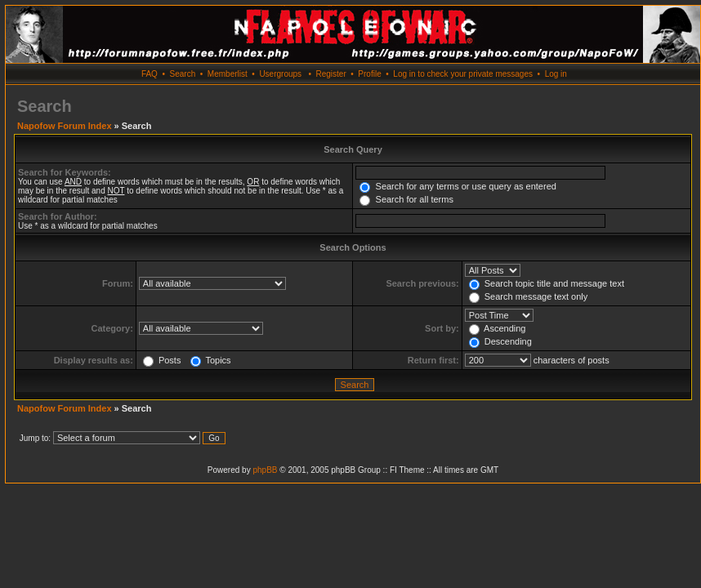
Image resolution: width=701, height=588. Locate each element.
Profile (369, 74)
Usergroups (280, 74)
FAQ (150, 74)
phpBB (265, 470)
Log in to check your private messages (463, 74)
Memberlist (228, 74)
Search (183, 74)
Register (330, 74)
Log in (556, 74)
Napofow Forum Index (65, 126)
